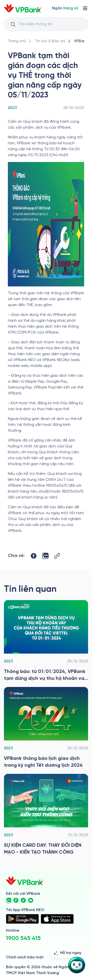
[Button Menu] (85, 8)
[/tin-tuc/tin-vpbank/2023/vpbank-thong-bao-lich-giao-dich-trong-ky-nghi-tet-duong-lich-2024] (46, 728)
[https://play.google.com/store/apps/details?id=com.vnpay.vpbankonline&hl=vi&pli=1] (22, 919)
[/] (23, 8)
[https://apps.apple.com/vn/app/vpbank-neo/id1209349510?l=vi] (57, 919)
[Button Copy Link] (57, 556)
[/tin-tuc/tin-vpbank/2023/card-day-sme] (46, 815)
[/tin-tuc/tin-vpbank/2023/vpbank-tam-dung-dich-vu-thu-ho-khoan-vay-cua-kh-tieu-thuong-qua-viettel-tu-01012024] (46, 641)
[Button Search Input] (13, 24)
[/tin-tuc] (50, 41)
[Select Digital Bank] (65, 8)
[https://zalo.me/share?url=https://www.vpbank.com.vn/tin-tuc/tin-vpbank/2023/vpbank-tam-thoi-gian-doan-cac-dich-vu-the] (45, 556)
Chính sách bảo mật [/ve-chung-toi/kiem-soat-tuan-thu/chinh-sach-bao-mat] (25, 957)
